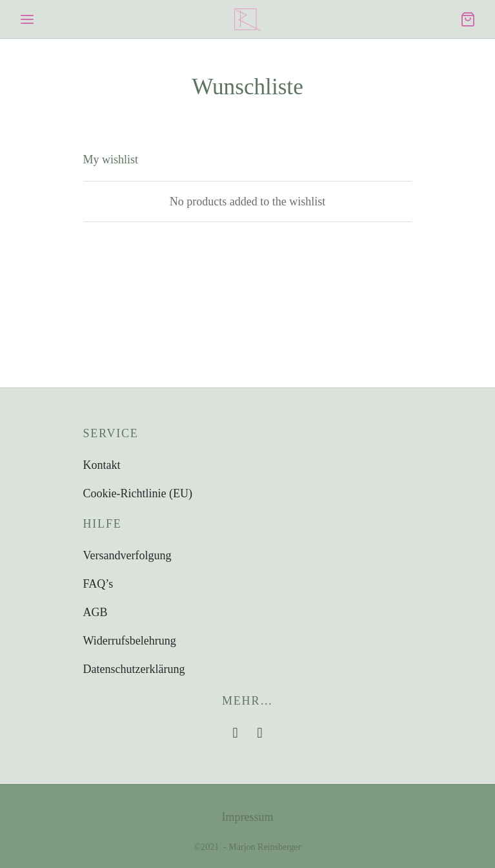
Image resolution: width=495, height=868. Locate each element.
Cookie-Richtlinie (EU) (138, 493)
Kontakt (102, 465)
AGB (96, 612)
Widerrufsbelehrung (130, 641)
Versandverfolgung (127, 555)
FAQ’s (98, 584)
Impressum (248, 817)
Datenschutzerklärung (134, 669)
